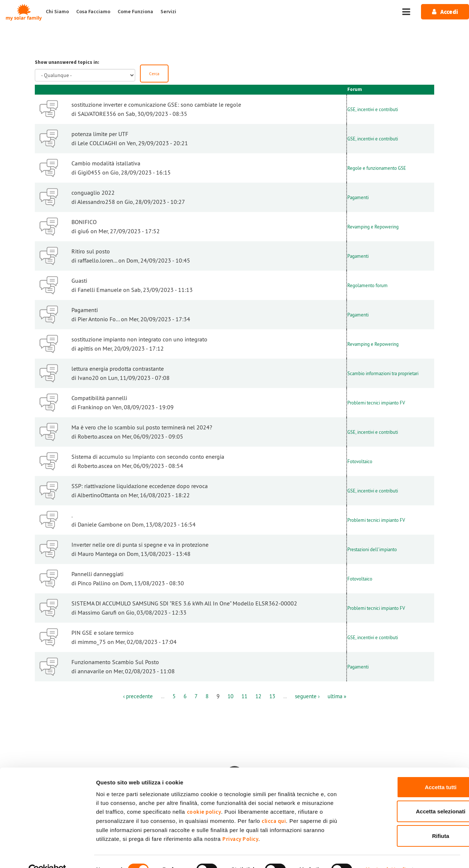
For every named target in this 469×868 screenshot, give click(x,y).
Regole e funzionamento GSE (377, 168)
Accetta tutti (408, 771)
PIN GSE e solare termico (103, 633)
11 (245, 697)
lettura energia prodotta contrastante (118, 369)
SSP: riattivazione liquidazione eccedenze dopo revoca (140, 487)
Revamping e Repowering (373, 227)
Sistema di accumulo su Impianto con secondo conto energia (148, 457)
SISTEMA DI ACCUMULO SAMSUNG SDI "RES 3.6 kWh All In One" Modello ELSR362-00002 (184, 604)
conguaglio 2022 (93, 193)
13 (271, 697)
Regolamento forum (368, 286)
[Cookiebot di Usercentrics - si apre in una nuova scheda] (47, 854)
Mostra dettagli (386, 854)
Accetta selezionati (408, 796)
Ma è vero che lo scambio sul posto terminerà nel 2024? (142, 428)
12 (258, 697)
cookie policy (204, 796)
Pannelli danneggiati (97, 575)
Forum (355, 90)
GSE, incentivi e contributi (373, 110)
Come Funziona (135, 12)
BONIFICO (84, 223)
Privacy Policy (240, 823)
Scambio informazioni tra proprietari (383, 374)
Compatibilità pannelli (99, 399)
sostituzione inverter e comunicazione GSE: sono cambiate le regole (156, 105)
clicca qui (274, 805)
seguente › (304, 697)
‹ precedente (143, 697)
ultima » (331, 697)
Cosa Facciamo (93, 12)
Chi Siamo (57, 12)
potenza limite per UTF (100, 135)
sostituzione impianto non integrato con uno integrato (139, 340)
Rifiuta (408, 820)
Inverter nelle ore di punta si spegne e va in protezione (140, 545)
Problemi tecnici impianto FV (376, 403)
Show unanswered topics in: (67, 62)
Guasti (79, 281)
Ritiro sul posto (91, 252)
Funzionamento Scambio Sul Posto (115, 663)
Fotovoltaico (360, 462)
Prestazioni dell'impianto (372, 550)
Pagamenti (358, 198)
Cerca (155, 74)
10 (232, 697)
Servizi (168, 12)
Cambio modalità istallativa (106, 164)
